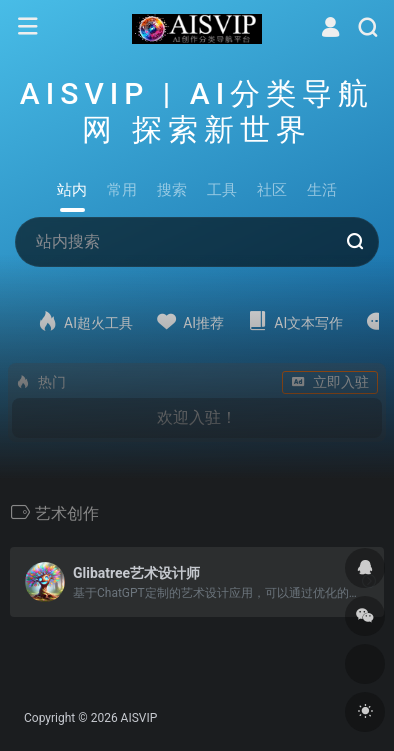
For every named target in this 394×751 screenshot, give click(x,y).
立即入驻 (330, 382)
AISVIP (139, 718)
